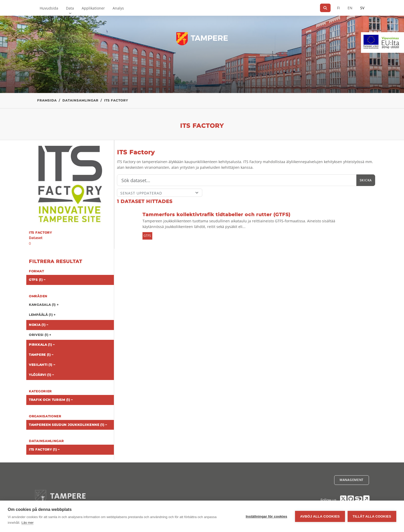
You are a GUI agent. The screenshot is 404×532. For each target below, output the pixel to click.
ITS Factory (116, 100)
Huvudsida (49, 8)
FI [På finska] (338, 8)
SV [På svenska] (362, 8)
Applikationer (93, 8)
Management (352, 480)
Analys (118, 8)
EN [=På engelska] (350, 8)
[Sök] (325, 8)
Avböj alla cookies (320, 516)
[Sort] (160, 193)
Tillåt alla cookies (372, 516)
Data (70, 8)
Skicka (366, 180)
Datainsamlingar (80, 100)
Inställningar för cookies (267, 516)
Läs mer (27, 523)
